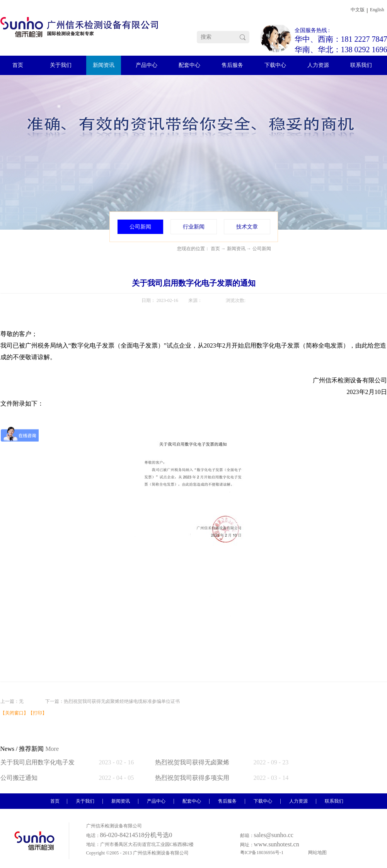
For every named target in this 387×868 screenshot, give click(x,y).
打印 (38, 713)
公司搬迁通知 (19, 778)
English (377, 10)
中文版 (358, 10)
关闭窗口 (14, 713)
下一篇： (113, 701)
